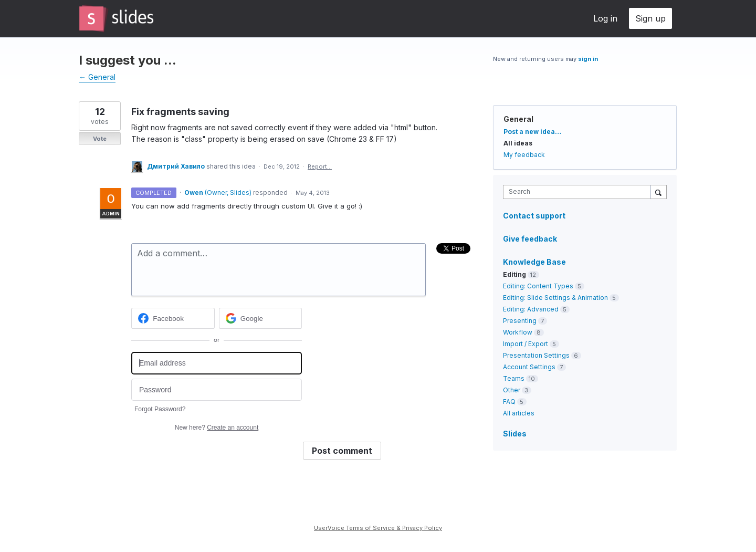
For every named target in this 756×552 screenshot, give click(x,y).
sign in (588, 59)
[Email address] (217, 363)
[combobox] (579, 192)
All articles (519, 413)
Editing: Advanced (531, 309)
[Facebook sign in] (173, 318)
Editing (514, 274)
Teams (514, 378)
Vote (100, 139)
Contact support (534, 216)
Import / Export (526, 344)
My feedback (524, 155)
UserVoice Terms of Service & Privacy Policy (378, 528)
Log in (605, 18)
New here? (217, 428)
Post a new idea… (532, 132)
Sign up (650, 18)
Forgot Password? (160, 409)
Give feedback (530, 239)
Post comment (342, 451)
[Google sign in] (261, 318)
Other (512, 390)
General (518, 119)
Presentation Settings (536, 355)
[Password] (217, 390)
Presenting (520, 321)
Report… (320, 166)
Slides (515, 434)
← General (97, 77)
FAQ (509, 402)
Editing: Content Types (538, 286)
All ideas (518, 143)
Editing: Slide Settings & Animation (555, 298)
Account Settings (529, 367)
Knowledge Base (534, 262)
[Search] (658, 192)
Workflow (518, 332)
